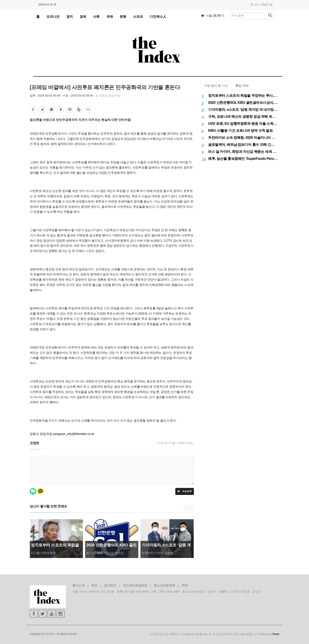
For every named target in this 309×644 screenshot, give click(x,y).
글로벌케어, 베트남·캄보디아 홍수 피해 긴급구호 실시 (248, 145)
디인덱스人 (158, 17)
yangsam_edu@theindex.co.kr (74, 434)
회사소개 (79, 585)
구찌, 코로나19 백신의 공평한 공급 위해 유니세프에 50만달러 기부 (258, 117)
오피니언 (53, 17)
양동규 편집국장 (110, 96)
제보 (94, 585)
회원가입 (267, 4)
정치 (70, 17)
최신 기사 (242, 86)
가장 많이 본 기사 (216, 86)
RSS (185, 585)
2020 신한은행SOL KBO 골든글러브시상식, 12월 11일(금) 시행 (255, 103)
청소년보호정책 (165, 585)
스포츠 (138, 17)
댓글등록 (185, 491)
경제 (83, 17)
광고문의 (110, 585)
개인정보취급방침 (135, 585)
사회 (96, 17)
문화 (123, 17)
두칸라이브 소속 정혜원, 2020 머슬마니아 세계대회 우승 (250, 138)
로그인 (255, 4)
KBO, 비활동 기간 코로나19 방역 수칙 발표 (240, 131)
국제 (110, 17)
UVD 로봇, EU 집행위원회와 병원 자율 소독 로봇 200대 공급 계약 (257, 124)
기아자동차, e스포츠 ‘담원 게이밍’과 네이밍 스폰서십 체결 (252, 110)
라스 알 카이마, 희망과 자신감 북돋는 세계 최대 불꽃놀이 (251, 152)
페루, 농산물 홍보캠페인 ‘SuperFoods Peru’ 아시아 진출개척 (254, 159)
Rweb (276, 634)
